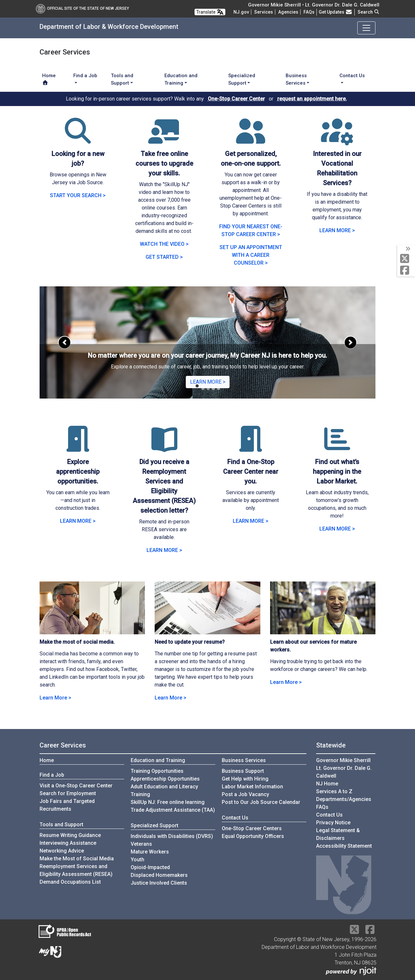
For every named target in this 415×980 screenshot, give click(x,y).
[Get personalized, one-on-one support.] (251, 139)
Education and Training (158, 760)
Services (264, 12)
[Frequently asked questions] (309, 12)
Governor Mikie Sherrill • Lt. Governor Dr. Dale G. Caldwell (314, 5)
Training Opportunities (157, 771)
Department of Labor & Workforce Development (109, 27)
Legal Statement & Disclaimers (338, 834)
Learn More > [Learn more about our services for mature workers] (286, 682)
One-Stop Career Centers (252, 828)
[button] (65, 342)
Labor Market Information (252, 787)
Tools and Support (61, 825)
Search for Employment (68, 793)
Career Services (63, 745)
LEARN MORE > (208, 382)
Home (49, 79)
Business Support (243, 771)
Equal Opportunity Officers (253, 836)
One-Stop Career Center (236, 99)
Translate (210, 12)
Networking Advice (62, 851)
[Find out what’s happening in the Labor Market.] (337, 447)
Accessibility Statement (344, 846)
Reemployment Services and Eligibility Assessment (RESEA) (76, 870)
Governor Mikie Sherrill (343, 760)
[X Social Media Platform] (406, 259)
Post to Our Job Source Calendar (261, 802)
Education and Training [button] (181, 79)
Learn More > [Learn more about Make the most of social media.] (55, 698)
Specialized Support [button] (242, 79)
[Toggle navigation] (366, 28)
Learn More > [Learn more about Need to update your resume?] (171, 698)
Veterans (141, 844)
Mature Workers (150, 852)
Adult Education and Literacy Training (164, 790)
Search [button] (369, 12)
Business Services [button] (296, 79)
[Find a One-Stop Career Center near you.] (251, 447)
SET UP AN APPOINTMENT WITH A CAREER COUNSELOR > (251, 255)
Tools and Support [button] (122, 79)
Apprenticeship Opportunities (165, 779)
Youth (137, 860)
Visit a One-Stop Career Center (76, 786)
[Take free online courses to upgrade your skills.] (164, 139)
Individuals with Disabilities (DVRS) (172, 836)
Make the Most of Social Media (77, 859)
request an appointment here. (312, 99)
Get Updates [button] (336, 12)
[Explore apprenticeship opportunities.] (78, 447)
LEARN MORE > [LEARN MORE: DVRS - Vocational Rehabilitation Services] (337, 230)
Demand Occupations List (70, 882)
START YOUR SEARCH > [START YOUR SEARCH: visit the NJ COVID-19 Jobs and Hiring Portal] (78, 195)
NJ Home (327, 784)
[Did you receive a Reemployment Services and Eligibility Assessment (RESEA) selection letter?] (164, 447)
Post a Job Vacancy (245, 794)
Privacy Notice (333, 823)
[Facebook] (406, 271)
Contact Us (235, 818)
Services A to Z (334, 791)
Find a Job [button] (85, 76)
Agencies (288, 12)
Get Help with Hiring (245, 779)
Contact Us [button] (352, 76)
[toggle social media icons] (407, 249)
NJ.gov (241, 12)
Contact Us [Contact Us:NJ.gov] (329, 815)
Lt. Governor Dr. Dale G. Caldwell (344, 772)
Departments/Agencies (344, 799)
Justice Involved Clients (159, 883)
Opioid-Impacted (150, 867)
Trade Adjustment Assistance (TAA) (173, 810)
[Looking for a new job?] (78, 139)
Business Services (244, 760)
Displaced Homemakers (159, 875)
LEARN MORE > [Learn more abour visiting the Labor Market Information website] (337, 529)
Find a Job (52, 775)
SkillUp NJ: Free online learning (168, 802)
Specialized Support (154, 825)
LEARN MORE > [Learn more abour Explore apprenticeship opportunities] (78, 521)
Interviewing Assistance (68, 843)
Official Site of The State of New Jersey (82, 8)
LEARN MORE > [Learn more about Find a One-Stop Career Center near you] (251, 521)
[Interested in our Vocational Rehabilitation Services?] (337, 139)
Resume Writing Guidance (70, 835)
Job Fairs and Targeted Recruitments (67, 805)
